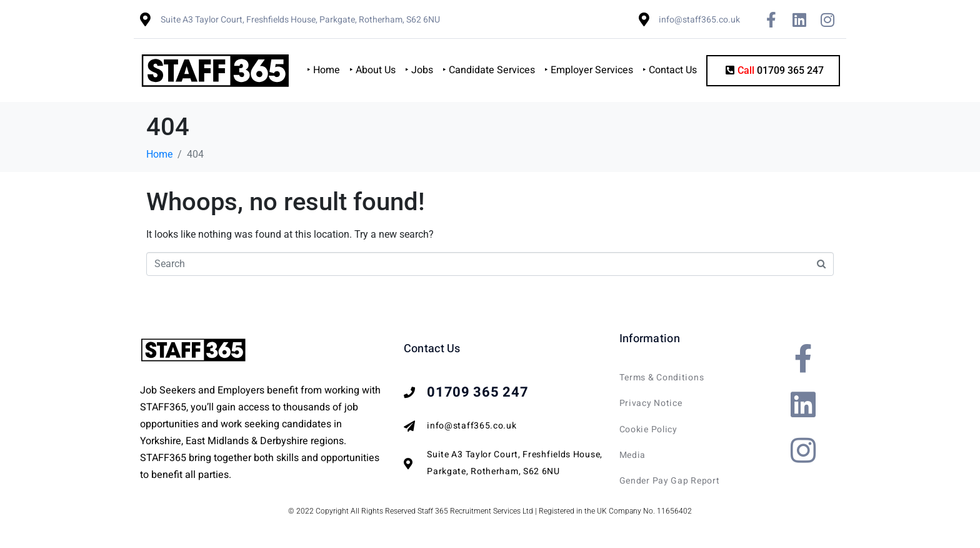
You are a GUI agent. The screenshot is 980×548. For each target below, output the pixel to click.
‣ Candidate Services (489, 70)
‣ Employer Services (589, 70)
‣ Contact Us (670, 70)
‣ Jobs (419, 70)
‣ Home (323, 70)
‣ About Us (372, 70)
